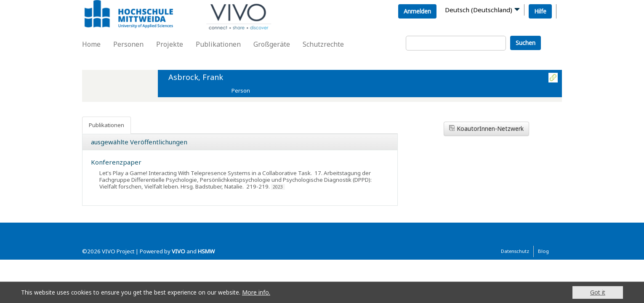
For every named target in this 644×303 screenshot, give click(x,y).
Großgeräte (272, 44)
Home (91, 44)
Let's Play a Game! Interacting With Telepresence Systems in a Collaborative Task (205, 173)
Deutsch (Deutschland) (479, 10)
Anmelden (417, 11)
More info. (256, 292)
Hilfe (540, 11)
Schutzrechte (323, 44)
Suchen (526, 43)
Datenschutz (515, 251)
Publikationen (218, 44)
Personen (128, 44)
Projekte (170, 44)
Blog (543, 251)
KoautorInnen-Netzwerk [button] (486, 129)
